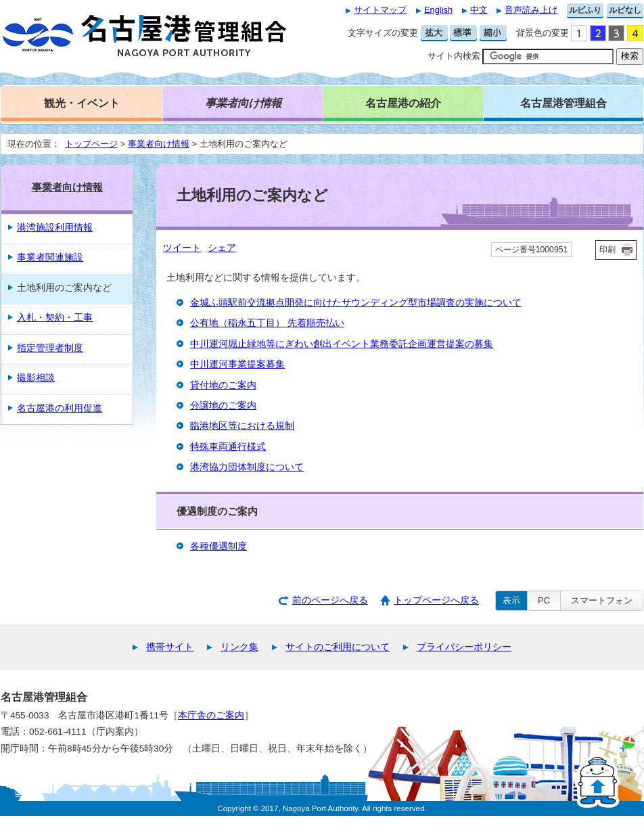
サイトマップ (380, 10)
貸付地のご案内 (223, 385)
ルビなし (625, 10)
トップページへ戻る (436, 600)
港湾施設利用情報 (55, 228)
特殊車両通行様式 (228, 447)
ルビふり (585, 10)
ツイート (182, 248)
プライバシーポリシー (464, 647)
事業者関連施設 (50, 257)
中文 (479, 10)
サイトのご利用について (338, 647)
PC (544, 600)
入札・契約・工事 (55, 318)
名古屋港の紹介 (403, 103)
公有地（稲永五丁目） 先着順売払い (267, 323)
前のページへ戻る (330, 600)
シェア (222, 248)
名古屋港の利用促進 (60, 408)
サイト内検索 (454, 56)
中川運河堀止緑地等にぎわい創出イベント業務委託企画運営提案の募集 (342, 344)
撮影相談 (36, 378)
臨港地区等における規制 (242, 426)
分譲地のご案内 (223, 406)
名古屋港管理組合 (563, 103)
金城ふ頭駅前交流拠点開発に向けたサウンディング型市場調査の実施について (356, 303)
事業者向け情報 (159, 144)
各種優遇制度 (218, 546)
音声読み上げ (531, 10)
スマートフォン (602, 600)
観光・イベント (82, 103)
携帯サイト (170, 647)
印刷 (607, 250)
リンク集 (239, 647)
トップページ (91, 144)
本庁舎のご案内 (211, 715)
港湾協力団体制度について (247, 467)
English (438, 10)
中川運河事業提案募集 (237, 364)
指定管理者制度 (50, 348)
